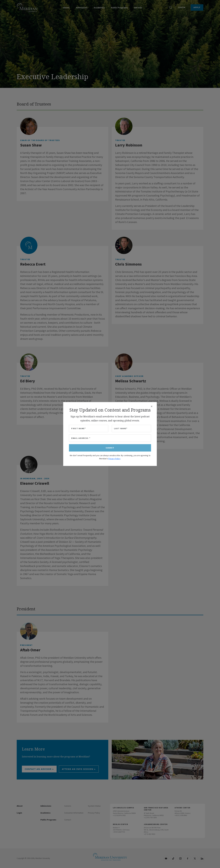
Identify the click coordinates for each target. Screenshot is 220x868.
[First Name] (89, 429)
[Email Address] (110, 438)
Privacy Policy (114, 459)
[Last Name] (131, 429)
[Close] (152, 406)
